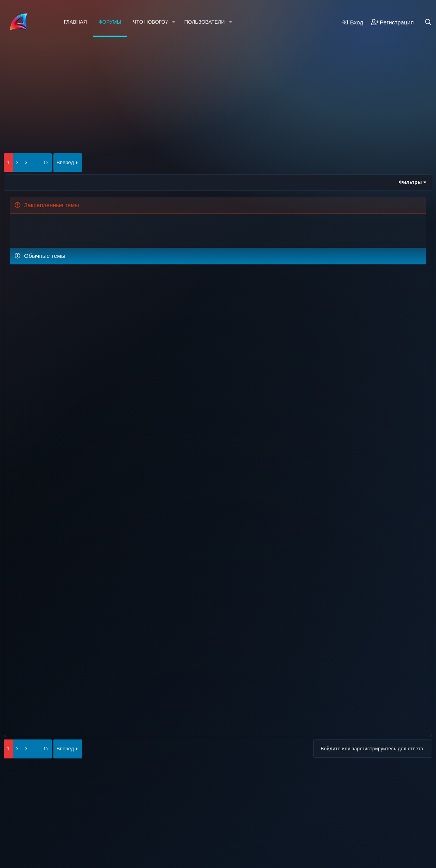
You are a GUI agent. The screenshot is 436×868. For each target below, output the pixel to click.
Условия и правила (145, 822)
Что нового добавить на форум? (111, 227)
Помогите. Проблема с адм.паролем (88, 304)
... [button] (35, 162)
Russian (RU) (58, 822)
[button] (174, 22)
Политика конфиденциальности (210, 822)
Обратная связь (99, 822)
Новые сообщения (40, 64)
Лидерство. (102, 278)
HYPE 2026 (20, 822)
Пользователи (205, 22)
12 (46, 162)
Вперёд (65, 162)
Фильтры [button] (410, 182)
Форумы (110, 22)
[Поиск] (428, 22)
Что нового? (150, 22)
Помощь (262, 822)
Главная (75, 22)
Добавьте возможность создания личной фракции (154, 335)
